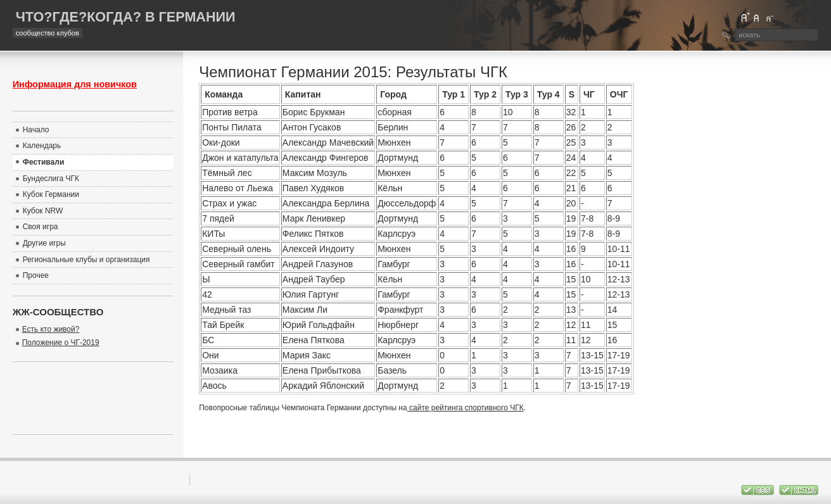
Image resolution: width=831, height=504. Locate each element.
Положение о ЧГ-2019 (61, 343)
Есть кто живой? (51, 329)
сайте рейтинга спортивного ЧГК (466, 408)
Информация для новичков (75, 84)
